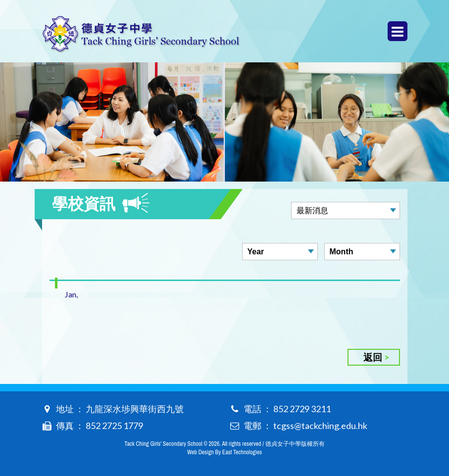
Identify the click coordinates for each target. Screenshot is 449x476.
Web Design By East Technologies (224, 452)
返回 (373, 357)
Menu (398, 31)
